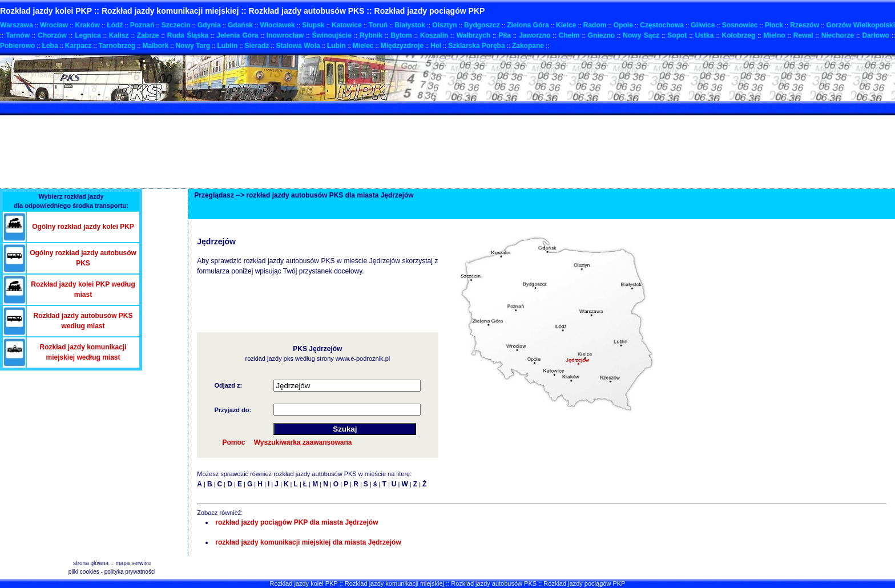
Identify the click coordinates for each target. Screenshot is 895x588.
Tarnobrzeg (117, 46)
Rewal (803, 35)
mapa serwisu (133, 563)
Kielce (566, 25)
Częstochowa (662, 25)
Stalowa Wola (298, 46)
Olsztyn (444, 25)
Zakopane (528, 46)
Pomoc (233, 442)
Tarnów (18, 35)
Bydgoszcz (482, 25)
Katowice (347, 25)
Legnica (88, 35)
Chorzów (52, 35)
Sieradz (257, 46)
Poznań (142, 25)
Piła (505, 35)
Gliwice (703, 25)
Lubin (336, 46)
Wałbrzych (474, 35)
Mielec (363, 46)
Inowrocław (285, 35)
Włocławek (277, 25)
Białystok (410, 25)
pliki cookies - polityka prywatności (112, 572)
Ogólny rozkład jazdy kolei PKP (83, 227)
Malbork (155, 46)
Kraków (88, 25)
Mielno (775, 35)
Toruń (378, 25)
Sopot (677, 35)
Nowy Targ (193, 46)
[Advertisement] (208, 108)
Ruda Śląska (188, 35)
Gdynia (209, 25)
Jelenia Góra (237, 35)
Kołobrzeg (739, 35)
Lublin (227, 46)
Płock (774, 25)
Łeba (50, 46)
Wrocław (54, 25)
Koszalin (434, 35)
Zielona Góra (528, 25)
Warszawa (17, 25)
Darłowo (875, 35)
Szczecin (176, 25)
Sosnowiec (740, 25)
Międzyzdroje (402, 46)
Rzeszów (805, 25)
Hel (436, 46)
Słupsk (313, 25)
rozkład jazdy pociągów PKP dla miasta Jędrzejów (297, 522)
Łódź (115, 25)
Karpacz (78, 46)
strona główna (91, 563)
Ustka (705, 35)
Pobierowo (17, 46)
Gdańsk (240, 25)
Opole (623, 25)
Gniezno (601, 35)
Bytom (401, 35)
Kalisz (119, 35)
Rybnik (371, 35)
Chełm (569, 35)
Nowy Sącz (641, 35)
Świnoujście (331, 35)
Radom (595, 25)
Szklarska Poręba (476, 46)
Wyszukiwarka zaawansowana (303, 442)
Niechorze (838, 35)
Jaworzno (535, 35)
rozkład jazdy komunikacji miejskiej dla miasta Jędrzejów (308, 542)
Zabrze (148, 35)
